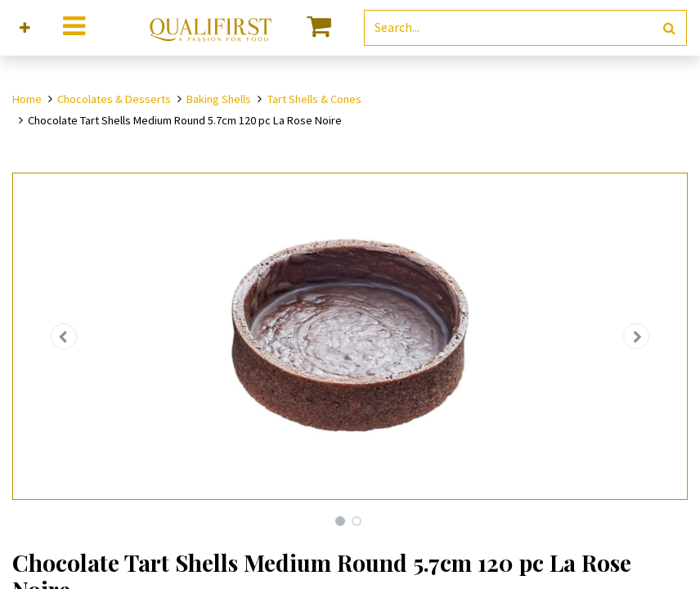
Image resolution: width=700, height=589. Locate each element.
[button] (25, 28)
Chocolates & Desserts (114, 99)
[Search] (669, 28)
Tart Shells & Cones (314, 99)
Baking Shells (219, 99)
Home (27, 99)
